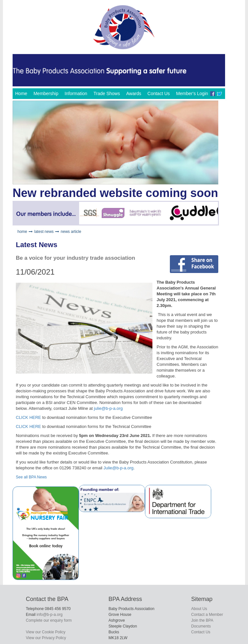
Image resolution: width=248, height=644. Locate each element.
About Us (199, 609)
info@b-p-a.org (49, 615)
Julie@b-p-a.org (119, 468)
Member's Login (192, 93)
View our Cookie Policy (46, 632)
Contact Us (159, 93)
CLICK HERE (28, 417)
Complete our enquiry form (49, 620)
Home (21, 93)
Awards (134, 93)
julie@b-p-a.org (108, 408)
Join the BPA (202, 620)
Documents (201, 626)
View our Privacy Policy (46, 638)
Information (76, 93)
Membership (46, 93)
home (22, 232)
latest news (44, 232)
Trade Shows (107, 93)
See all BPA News (31, 477)
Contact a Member (207, 615)
